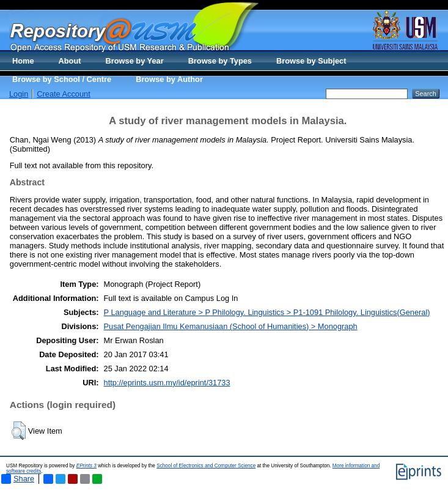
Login (19, 94)
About (70, 61)
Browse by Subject (311, 61)
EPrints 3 (86, 466)
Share (18, 479)
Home (23, 61)
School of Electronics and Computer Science (206, 466)
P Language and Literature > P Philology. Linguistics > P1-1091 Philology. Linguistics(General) (267, 312)
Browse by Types (220, 61)
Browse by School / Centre (62, 79)
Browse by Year (135, 61)
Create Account (64, 94)
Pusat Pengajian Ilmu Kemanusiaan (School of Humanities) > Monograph (231, 326)
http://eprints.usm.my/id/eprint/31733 (167, 383)
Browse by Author (169, 79)
